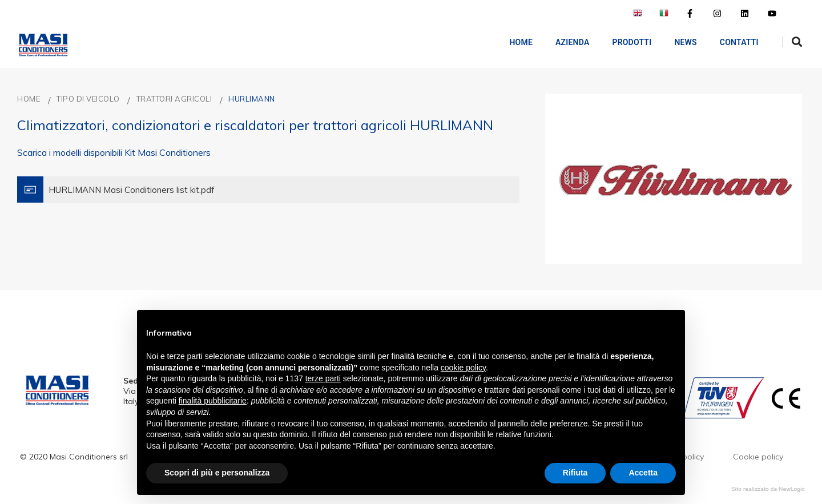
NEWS (677, 42)
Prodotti (623, 42)
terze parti (323, 378)
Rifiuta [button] (575, 473)
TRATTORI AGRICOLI (174, 99)
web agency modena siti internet (768, 489)
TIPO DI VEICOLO (88, 99)
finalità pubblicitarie (213, 401)
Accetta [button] (643, 473)
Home (512, 42)
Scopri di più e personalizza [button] (217, 473)
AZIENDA (563, 42)
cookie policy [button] (463, 368)
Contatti (730, 42)
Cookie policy (758, 457)
